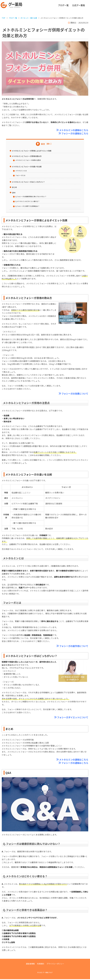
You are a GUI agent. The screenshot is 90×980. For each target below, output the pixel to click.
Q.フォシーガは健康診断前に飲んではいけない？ (32, 197)
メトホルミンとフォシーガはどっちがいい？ (28, 182)
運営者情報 (30, 964)
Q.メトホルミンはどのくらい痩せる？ (28, 202)
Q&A (14, 193)
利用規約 (40, 964)
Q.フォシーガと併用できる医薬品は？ (28, 206)
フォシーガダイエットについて (72, 718)
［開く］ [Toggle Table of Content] (49, 144)
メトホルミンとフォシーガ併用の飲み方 (27, 156)
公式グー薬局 (78, 5)
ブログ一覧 (63, 5)
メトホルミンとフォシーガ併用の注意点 (29, 160)
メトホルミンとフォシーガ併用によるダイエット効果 (32, 151)
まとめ (14, 187)
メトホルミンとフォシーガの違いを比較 (27, 167)
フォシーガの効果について (74, 394)
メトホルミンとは (22, 171)
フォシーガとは (21, 176)
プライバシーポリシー (56, 964)
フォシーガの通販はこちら (74, 134)
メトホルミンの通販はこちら (73, 130)
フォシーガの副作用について (73, 646)
